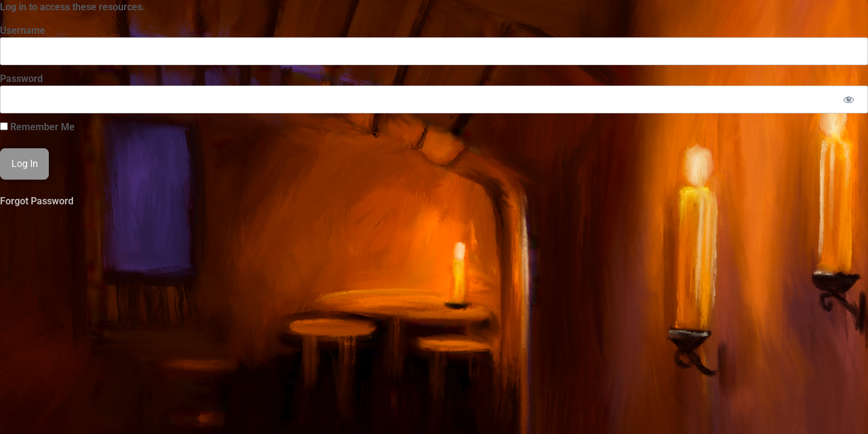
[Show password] (848, 99)
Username (23, 30)
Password (21, 79)
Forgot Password (37, 201)
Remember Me (37, 127)
